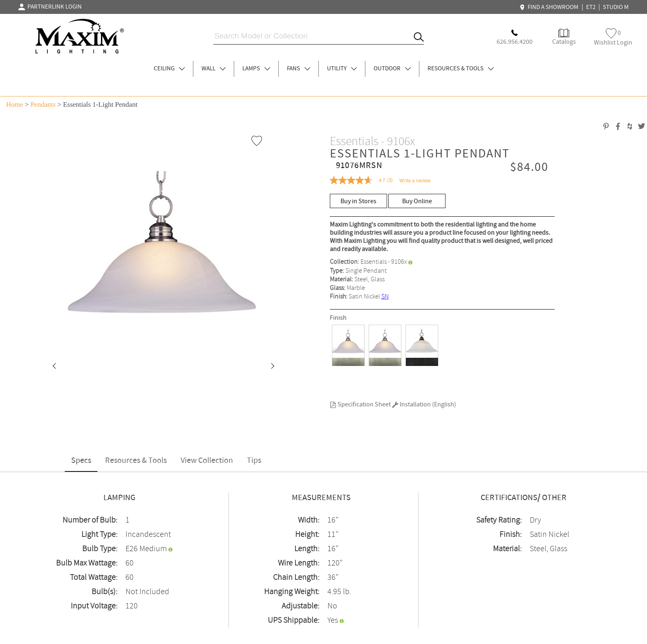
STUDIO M (616, 7)
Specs (81, 461)
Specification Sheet (360, 405)
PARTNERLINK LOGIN (50, 7)
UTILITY (342, 69)
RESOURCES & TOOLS (461, 69)
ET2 (591, 7)
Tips (254, 461)
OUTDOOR (392, 69)
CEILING (169, 69)
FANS (299, 69)
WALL (214, 69)
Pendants (43, 104)
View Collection (207, 461)
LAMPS (256, 69)
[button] (54, 367)
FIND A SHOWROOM (550, 7)
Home (15, 104)
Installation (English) (424, 405)
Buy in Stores (358, 201)
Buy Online (417, 201)
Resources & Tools (136, 461)
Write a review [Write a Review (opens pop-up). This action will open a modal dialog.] (415, 181)
